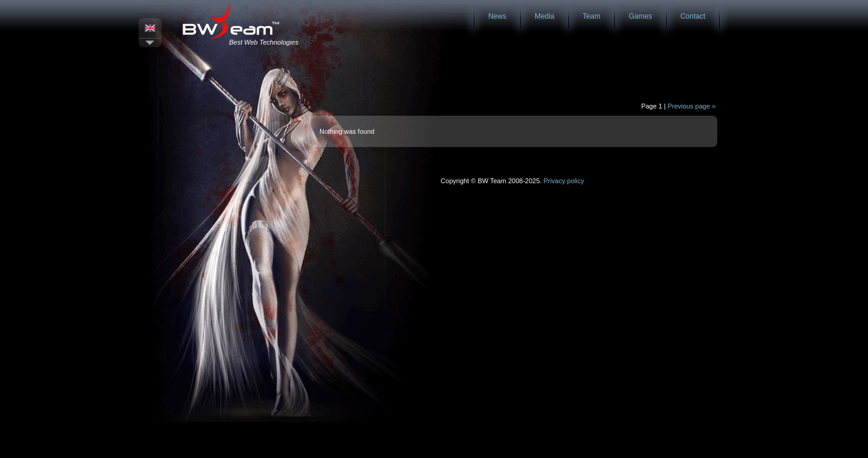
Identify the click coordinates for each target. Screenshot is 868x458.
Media (545, 16)
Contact (693, 16)
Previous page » (692, 106)
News (497, 16)
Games (640, 16)
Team (592, 16)
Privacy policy (564, 181)
